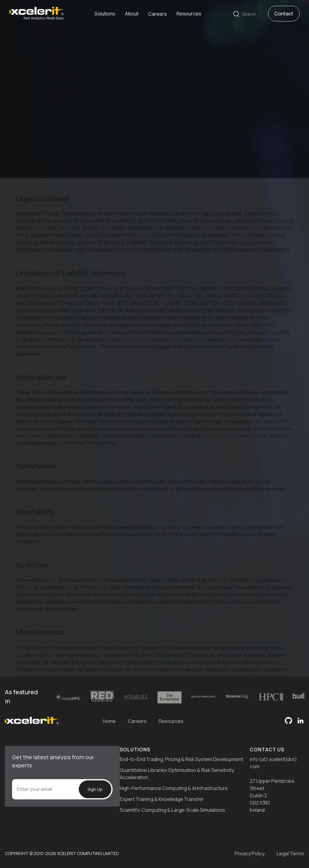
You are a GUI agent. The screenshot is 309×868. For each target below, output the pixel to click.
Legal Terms (290, 853)
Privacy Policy (250, 853)
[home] (37, 13)
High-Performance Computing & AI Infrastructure (174, 788)
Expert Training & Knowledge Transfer (162, 799)
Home (109, 721)
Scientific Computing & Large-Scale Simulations (172, 810)
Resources (171, 721)
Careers (137, 721)
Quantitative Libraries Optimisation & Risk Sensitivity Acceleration (177, 774)
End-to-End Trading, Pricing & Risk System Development (182, 759)
